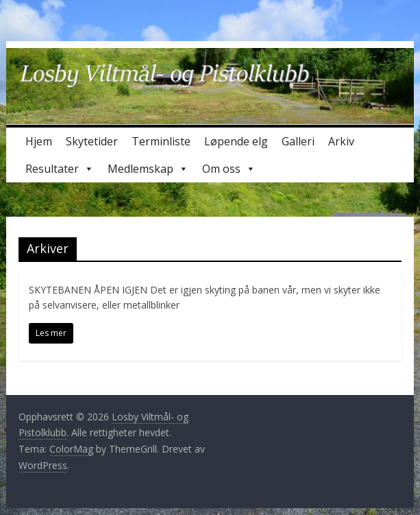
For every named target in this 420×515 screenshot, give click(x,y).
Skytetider (92, 141)
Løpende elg (236, 141)
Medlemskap (148, 169)
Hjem (39, 141)
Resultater (60, 169)
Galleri (298, 141)
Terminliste (161, 141)
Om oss (229, 169)
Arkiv (341, 141)
